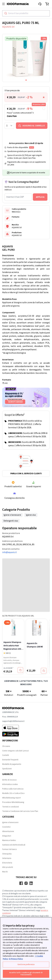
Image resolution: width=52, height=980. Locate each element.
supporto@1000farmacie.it (13, 721)
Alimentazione (8, 831)
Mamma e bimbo (9, 840)
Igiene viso (31, 515)
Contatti (6, 755)
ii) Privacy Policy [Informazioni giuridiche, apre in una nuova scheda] (16, 959)
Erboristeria (7, 863)
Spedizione (7, 769)
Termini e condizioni (11, 807)
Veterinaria (7, 858)
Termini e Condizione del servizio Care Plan (20, 811)
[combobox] (26, 13)
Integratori (7, 836)
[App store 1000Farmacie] (13, 728)
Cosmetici (6, 827)
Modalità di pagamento (12, 764)
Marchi (5, 872)
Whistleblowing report (11, 798)
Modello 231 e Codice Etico (13, 793)
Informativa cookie (10, 784)
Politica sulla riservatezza (13, 789)
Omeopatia (7, 854)
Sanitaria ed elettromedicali (14, 845)
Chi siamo (6, 746)
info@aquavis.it (9, 552)
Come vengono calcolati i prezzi (15, 751)
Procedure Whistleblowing (13, 802)
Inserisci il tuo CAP (15, 197)
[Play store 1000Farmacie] (13, 734)
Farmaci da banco (9, 849)
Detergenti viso (11, 521)
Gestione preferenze (26, 964)
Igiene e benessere (12, 515)
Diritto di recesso (9, 780)
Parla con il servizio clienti (26, 473)
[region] (26, 949)
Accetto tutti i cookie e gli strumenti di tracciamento (26, 974)
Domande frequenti (10, 760)
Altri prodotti (8, 867)
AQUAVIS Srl (8, 27)
